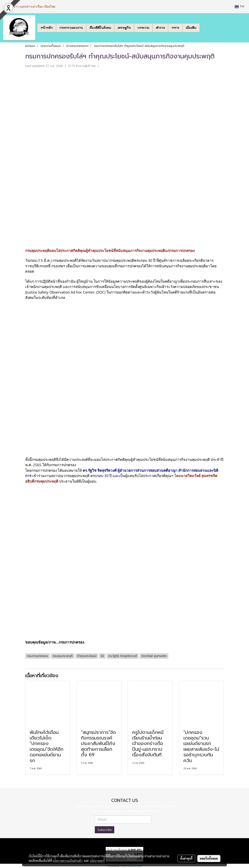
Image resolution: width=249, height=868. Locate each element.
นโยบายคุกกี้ (97, 861)
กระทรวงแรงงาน (71, 28)
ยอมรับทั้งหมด (209, 858)
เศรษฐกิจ (124, 28)
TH (239, 7)
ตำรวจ (160, 28)
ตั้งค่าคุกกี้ (186, 858)
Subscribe (105, 830)
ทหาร (175, 28)
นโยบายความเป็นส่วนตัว (68, 861)
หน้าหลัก (47, 28)
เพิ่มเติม (191, 28)
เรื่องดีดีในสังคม (100, 28)
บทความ (143, 28)
